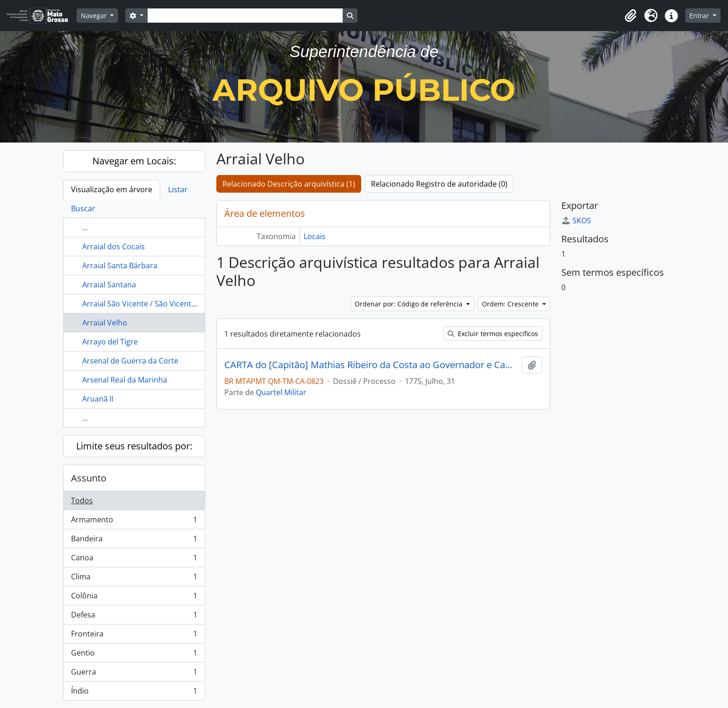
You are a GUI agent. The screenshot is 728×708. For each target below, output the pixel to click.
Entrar (700, 16)
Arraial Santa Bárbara (120, 266)
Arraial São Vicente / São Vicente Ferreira (154, 304)
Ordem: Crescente (511, 304)
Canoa (134, 560)
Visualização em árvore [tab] (112, 189)
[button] (630, 16)
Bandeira (134, 541)
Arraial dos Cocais (114, 247)
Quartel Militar (281, 392)
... (85, 227)
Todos (82, 500)
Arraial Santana (109, 285)
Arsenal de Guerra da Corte (130, 361)
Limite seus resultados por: (134, 446)
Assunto (89, 478)
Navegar (95, 16)
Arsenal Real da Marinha (125, 380)
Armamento (134, 522)
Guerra (134, 674)
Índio (134, 693)
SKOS (576, 221)
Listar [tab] (178, 189)
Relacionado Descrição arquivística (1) (289, 184)
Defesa (134, 617)
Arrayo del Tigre (110, 342)
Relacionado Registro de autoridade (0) (439, 184)
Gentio (134, 655)
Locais (315, 236)
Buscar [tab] (83, 208)
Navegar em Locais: (134, 161)
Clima (134, 579)
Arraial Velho (105, 323)
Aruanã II (98, 399)
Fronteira (134, 636)
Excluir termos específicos (493, 334)
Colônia (134, 598)
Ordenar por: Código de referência (409, 304)
